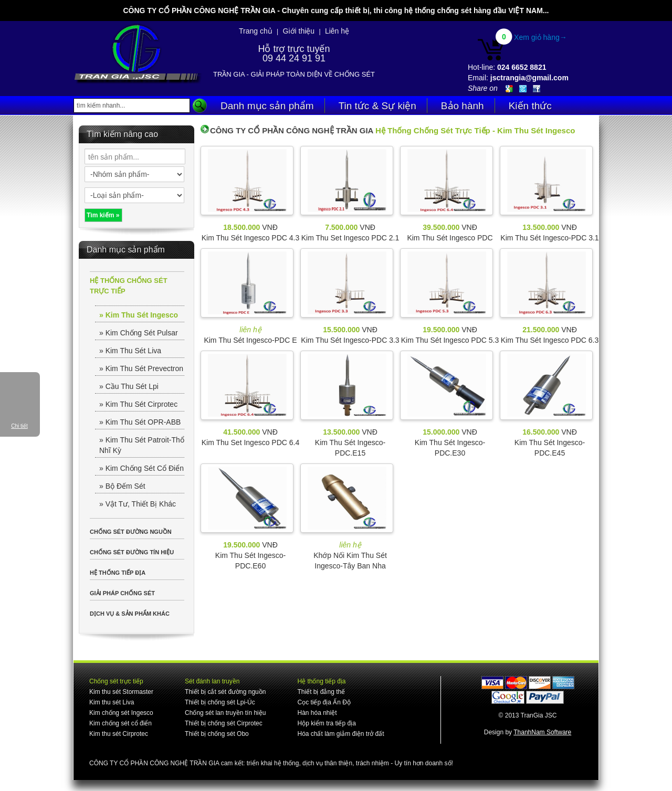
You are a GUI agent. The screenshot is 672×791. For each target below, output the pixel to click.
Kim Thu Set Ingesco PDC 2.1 (350, 238)
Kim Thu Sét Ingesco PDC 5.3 (450, 340)
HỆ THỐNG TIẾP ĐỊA (118, 573)
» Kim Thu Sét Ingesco (139, 315)
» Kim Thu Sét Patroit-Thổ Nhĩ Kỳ (142, 445)
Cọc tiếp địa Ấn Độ (324, 702)
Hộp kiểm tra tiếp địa (326, 723)
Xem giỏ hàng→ (540, 37)
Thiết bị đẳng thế (321, 692)
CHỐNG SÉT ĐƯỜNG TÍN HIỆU (132, 552)
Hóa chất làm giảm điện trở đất (340, 734)
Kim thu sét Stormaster (121, 692)
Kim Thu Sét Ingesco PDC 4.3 (251, 238)
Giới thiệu (299, 31)
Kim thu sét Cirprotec (119, 734)
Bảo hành (463, 106)
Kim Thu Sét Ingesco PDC (450, 238)
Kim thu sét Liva (112, 702)
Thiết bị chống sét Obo (217, 734)
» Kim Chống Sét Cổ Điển (141, 468)
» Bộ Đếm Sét (122, 486)
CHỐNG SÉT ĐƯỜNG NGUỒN (131, 532)
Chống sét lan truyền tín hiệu (225, 713)
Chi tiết (19, 426)
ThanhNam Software (542, 732)
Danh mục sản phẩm (267, 106)
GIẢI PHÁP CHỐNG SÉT (122, 593)
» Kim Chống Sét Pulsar (139, 333)
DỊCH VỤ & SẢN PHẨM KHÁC (130, 614)
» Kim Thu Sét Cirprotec (138, 404)
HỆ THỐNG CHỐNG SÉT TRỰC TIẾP (129, 286)
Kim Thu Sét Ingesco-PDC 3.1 (549, 238)
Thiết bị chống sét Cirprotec (224, 723)
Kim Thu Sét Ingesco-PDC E (250, 340)
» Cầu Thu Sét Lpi (129, 386)
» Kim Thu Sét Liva (130, 351)
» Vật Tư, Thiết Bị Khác (138, 504)
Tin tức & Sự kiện (377, 106)
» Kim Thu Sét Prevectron (141, 368)
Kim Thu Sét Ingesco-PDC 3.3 (350, 340)
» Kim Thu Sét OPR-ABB (140, 422)
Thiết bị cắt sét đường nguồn (225, 692)
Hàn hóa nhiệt (317, 713)
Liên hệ (337, 31)
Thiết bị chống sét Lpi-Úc (220, 702)
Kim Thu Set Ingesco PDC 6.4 (251, 442)
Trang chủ (256, 31)
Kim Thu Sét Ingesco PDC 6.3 (550, 340)
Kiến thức (530, 106)
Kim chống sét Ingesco (121, 713)
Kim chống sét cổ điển (120, 723)
